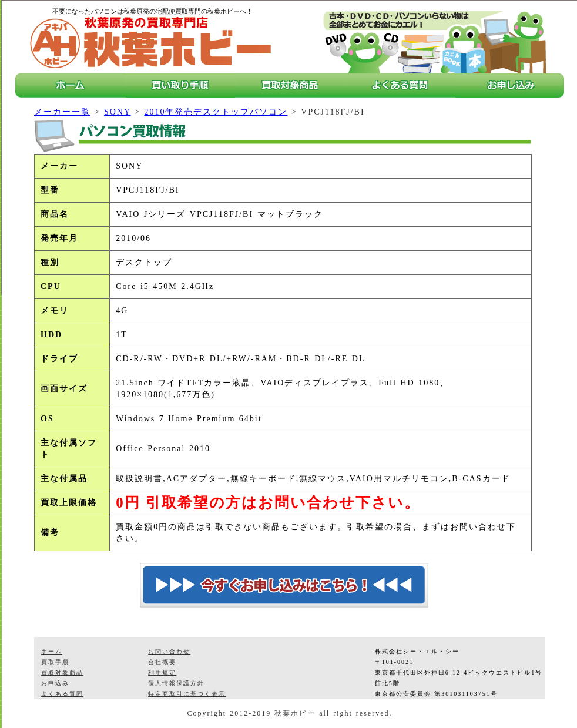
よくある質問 (62, 694)
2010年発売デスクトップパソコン (216, 112)
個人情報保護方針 (176, 683)
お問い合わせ (169, 651)
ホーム (52, 651)
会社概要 (162, 662)
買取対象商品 (62, 672)
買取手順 (55, 662)
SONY (118, 112)
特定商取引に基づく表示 (187, 694)
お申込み (55, 683)
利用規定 (162, 672)
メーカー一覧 (62, 112)
